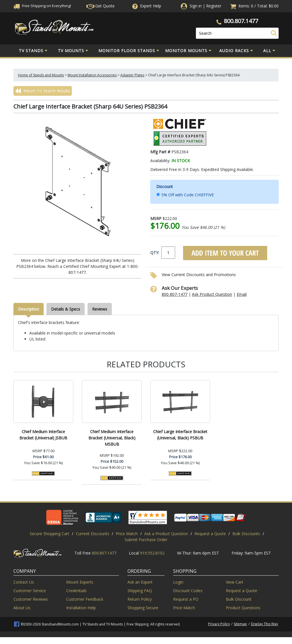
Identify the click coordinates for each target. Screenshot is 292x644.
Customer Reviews (31, 599)
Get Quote (101, 6)
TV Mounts (73, 51)
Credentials (76, 591)
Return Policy (140, 599)
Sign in (196, 6)
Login (178, 582)
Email (242, 294)
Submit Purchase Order (146, 540)
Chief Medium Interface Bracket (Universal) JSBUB (43, 435)
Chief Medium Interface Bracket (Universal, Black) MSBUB (112, 438)
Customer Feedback (85, 599)
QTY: (155, 253)
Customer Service (30, 591)
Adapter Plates (132, 75)
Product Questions (243, 608)
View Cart (235, 582)
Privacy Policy (219, 624)
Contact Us (24, 582)
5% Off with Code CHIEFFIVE (188, 195)
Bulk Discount (239, 599)
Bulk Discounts (246, 534)
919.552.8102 (152, 553)
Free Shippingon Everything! (42, 6)
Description (29, 309)
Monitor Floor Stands (129, 51)
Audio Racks (236, 51)
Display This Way (264, 624)
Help (146, 6)
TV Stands (33, 51)
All (269, 51)
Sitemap (240, 624)
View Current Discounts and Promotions (199, 275)
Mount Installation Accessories (92, 75)
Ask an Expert (140, 582)
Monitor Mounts (188, 51)
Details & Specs (66, 309)
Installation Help (81, 608)
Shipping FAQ (140, 591)
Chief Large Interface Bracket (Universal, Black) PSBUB (180, 435)
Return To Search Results (43, 91)
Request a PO (186, 599)
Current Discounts (93, 534)
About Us (22, 608)
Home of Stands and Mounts (41, 75)
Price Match (127, 534)
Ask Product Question (212, 294)
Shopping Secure (143, 608)
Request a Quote (210, 534)
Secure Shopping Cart (49, 534)
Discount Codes (188, 591)
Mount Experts (80, 582)
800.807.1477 (241, 21)
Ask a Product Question (166, 534)
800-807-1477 (175, 294)
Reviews (100, 309)
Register (214, 6)
